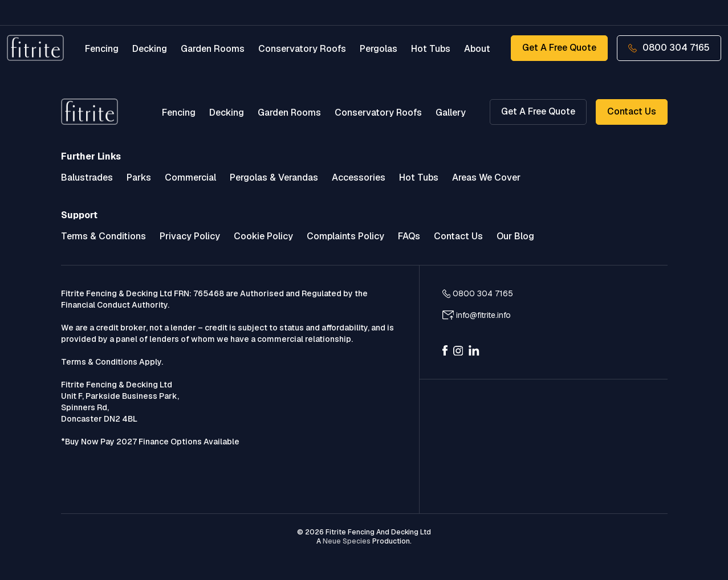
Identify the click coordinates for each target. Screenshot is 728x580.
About (477, 49)
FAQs (409, 236)
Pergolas (378, 49)
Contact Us (632, 111)
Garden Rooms (212, 49)
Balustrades (87, 177)
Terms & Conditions (103, 236)
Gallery (451, 113)
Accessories (359, 177)
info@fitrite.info (483, 315)
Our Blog (515, 236)
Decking (149, 49)
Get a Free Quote (558, 48)
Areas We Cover (486, 177)
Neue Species (347, 541)
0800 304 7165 (668, 48)
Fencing (101, 49)
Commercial (190, 177)
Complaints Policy (345, 236)
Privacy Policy (190, 236)
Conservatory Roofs (302, 49)
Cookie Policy (263, 236)
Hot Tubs (430, 49)
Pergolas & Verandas (274, 177)
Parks (139, 177)
